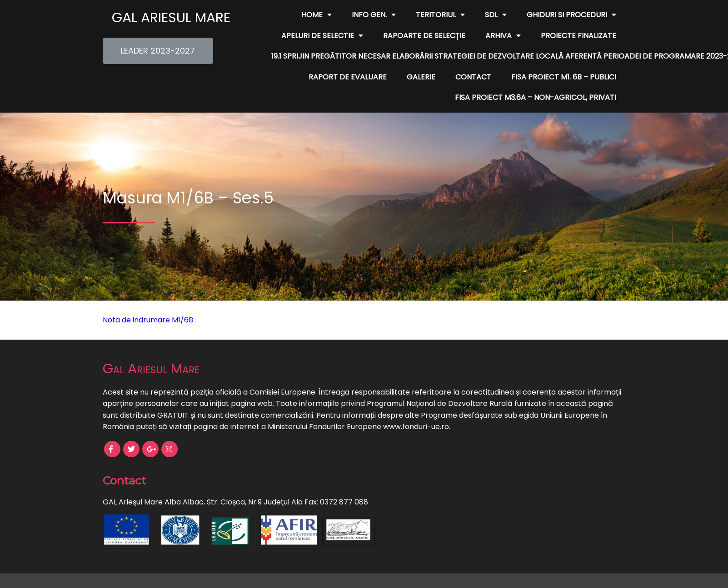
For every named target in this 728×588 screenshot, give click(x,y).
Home (317, 15)
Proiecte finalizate (578, 36)
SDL (496, 15)
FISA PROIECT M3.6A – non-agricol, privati (536, 97)
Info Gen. (374, 15)
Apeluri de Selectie (322, 36)
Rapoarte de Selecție (424, 36)
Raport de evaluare (348, 77)
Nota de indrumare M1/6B (148, 320)
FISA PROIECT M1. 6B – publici (564, 77)
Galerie (421, 77)
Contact (473, 77)
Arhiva (503, 36)
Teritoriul (440, 15)
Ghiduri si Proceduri (571, 15)
